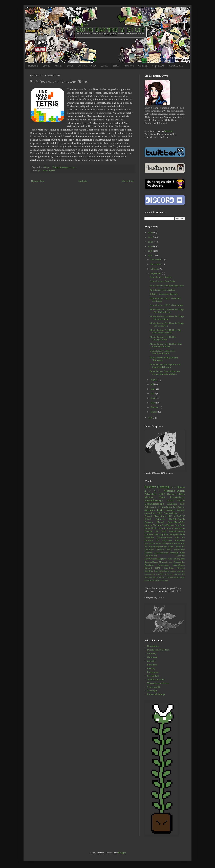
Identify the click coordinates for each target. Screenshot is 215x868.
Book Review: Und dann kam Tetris (167, 286)
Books (116, 66)
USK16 (181, 501)
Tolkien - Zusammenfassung (164, 294)
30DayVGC (179, 516)
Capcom (149, 522)
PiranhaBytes (179, 562)
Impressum (158, 66)
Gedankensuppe (154, 504)
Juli (152, 384)
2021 (150, 237)
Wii (146, 547)
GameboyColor (151, 556)
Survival (148, 525)
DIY (157, 541)
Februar (155, 407)
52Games (170, 510)
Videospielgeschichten (158, 683)
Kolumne (169, 574)
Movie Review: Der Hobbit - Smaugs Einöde (163, 339)
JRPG (160, 513)
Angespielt (181, 571)
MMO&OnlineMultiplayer (155, 559)
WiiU (164, 532)
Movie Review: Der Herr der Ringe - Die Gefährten (167, 325)
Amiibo (173, 571)
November (156, 264)
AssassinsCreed (161, 553)
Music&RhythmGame (158, 547)
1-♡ (182, 513)
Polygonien (153, 672)
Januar (154, 412)
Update (161, 578)
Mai (153, 394)
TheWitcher (149, 538)
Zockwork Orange (156, 695)
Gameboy (160, 550)
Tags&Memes (164, 565)
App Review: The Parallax (162, 290)
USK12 (181, 494)
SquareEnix (150, 513)
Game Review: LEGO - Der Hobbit (166, 306)
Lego (156, 571)
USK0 (162, 494)
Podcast (148, 516)
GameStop (149, 571)
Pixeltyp (151, 669)
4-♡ (148, 491)
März (153, 403)
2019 (150, 247)
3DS (175, 507)
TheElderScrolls (177, 519)
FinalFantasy (168, 525)
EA (157, 532)
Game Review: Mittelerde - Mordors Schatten (163, 352)
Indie (160, 529)
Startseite (33, 66)
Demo (182, 553)
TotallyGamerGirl (156, 680)
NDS (170, 516)
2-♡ (158, 507)
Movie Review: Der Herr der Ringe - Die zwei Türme (167, 318)
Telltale (155, 578)
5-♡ (173, 487)
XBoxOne (148, 553)
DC (183, 547)
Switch (181, 491)
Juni (153, 389)
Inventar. (169, 131)
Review (52, 171)
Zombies (149, 535)
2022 (151, 233)
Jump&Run (166, 507)
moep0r (151, 661)
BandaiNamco (179, 565)
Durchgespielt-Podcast (158, 650)
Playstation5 (163, 581)
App (177, 525)
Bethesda (160, 519)
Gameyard (152, 657)
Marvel (160, 522)
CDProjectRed (168, 544)
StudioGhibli (150, 529)
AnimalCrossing (177, 532)
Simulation (172, 504)
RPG (182, 504)
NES (166, 535)
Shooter (181, 510)
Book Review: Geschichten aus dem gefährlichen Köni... (165, 373)
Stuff (177, 538)
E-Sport (182, 578)
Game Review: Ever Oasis (162, 281)
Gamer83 (152, 654)
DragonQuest (150, 574)
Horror (171, 494)
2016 (150, 418)
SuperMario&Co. (176, 522)
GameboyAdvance (164, 538)
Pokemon (149, 507)
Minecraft (177, 574)
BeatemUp (174, 553)
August (154, 380)
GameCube (149, 550)
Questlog (143, 66)
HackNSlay (180, 541)
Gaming (163, 487)
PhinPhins (152, 665)
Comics (104, 66)
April (153, 398)
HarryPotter (150, 544)
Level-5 (169, 550)
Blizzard (148, 568)
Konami (177, 544)
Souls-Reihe (169, 568)
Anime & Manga (87, 66)
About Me (129, 66)
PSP (184, 574)
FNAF (158, 568)
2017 (150, 256)
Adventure (151, 494)
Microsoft (163, 562)
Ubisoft (148, 519)
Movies (58, 66)
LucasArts (180, 556)
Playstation (149, 565)
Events (167, 529)
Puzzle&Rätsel (171, 513)
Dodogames (153, 646)
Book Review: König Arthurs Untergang (164, 359)
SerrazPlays (153, 676)
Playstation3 (160, 516)
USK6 (162, 497)
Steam (181, 487)
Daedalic (149, 532)
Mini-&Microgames (176, 559)
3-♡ (40, 171)
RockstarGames (151, 562)
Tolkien (157, 525)
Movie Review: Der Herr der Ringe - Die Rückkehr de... (167, 311)
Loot (170, 562)
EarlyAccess (167, 541)
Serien (70, 66)
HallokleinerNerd (151, 581)
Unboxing (159, 535)
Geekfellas (160, 574)
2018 (150, 251)
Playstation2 (179, 550)
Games (46, 66)
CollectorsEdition (172, 578)
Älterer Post (127, 181)
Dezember (156, 260)
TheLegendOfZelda (177, 535)
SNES (171, 547)
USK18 (170, 501)
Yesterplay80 (154, 687)
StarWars (148, 578)
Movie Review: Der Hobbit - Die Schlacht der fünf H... (165, 332)
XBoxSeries (164, 571)
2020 (151, 242)
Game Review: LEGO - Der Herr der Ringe (166, 300)
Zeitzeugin (152, 691)
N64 (183, 544)
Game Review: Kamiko (161, 277)
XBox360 (181, 568)
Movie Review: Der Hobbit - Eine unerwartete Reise (166, 345)
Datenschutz (176, 66)
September (156, 274)
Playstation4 (177, 497)
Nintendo (169, 491)
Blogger (122, 853)
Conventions (178, 529)
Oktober (155, 269)
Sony (182, 525)
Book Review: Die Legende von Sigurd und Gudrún (165, 366)
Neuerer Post (38, 181)
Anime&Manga (154, 501)
